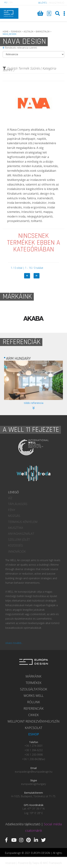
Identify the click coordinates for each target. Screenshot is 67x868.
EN (11, 2)
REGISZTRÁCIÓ (57, 3)
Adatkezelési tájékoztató (23, 824)
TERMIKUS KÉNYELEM (23, 522)
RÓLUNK (34, 702)
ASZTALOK (28, 32)
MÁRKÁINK (33, 676)
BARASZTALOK (43, 32)
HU (6, 2)
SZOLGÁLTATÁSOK (34, 689)
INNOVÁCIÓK (17, 552)
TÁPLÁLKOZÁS (18, 504)
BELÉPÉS (43, 3)
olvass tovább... (14, 643)
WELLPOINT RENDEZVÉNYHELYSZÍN (33, 721)
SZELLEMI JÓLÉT (19, 540)
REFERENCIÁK (34, 708)
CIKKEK (33, 715)
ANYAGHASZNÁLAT (21, 534)
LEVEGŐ (13, 492)
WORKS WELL (33, 696)
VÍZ (10, 498)
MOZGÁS (14, 516)
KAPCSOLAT (33, 728)
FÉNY (12, 510)
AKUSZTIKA (16, 528)
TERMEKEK (16, 32)
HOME (6, 32)
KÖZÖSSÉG (15, 545)
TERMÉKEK (34, 683)
